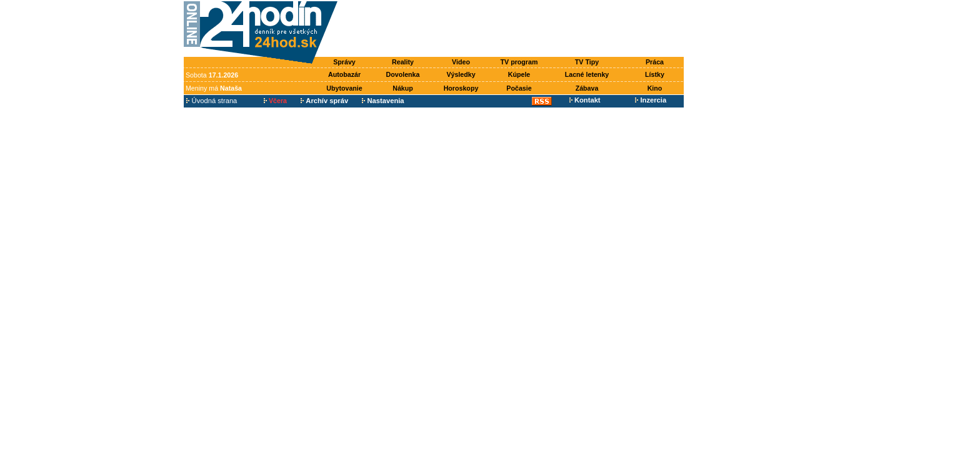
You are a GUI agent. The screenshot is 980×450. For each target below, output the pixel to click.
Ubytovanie (344, 88)
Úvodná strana (212, 101)
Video (461, 62)
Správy (344, 62)
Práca (655, 62)
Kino (655, 88)
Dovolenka (403, 74)
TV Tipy (587, 62)
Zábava (587, 88)
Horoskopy (461, 88)
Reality (403, 62)
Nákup (403, 88)
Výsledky (461, 74)
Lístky (655, 74)
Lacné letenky (587, 74)
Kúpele (519, 74)
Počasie (519, 88)
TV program (519, 62)
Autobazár (344, 74)
